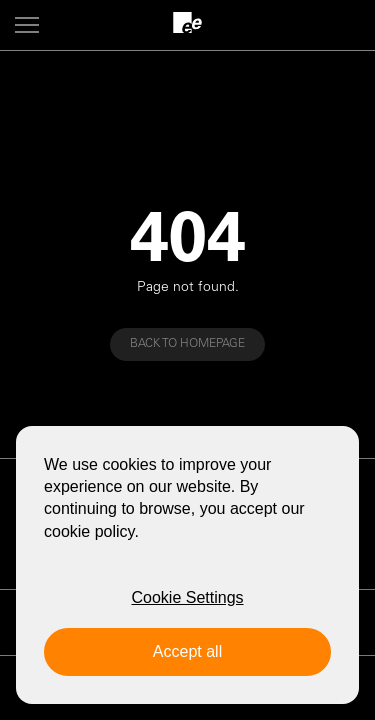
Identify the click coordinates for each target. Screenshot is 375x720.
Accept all (187, 651)
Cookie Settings (187, 597)
